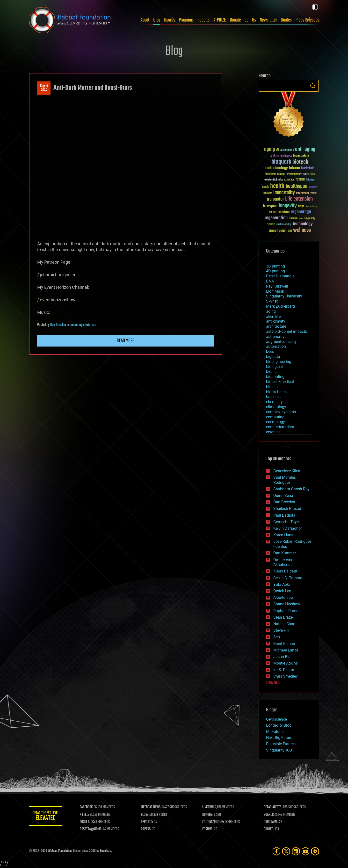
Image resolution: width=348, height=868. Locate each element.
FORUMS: (208, 829)
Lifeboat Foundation (60, 851)
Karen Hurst (283, 535)
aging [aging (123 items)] (270, 149)
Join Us (250, 20)
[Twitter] (286, 851)
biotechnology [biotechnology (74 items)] (277, 168)
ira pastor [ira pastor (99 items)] (275, 199)
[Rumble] (315, 851)
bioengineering (279, 362)
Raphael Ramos (287, 611)
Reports (203, 20)
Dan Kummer (285, 553)
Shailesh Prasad (287, 509)
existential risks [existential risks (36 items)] (274, 180)
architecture (276, 326)
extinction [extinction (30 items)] (289, 180)
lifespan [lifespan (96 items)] (270, 206)
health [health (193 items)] (277, 186)
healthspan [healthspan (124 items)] (297, 186)
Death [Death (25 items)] (312, 174)
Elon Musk (275, 291)
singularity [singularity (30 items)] (310, 219)
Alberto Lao (283, 597)
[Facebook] (276, 851)
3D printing (275, 266)
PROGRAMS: (271, 822)
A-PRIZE (220, 20)
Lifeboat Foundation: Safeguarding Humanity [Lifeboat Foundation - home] (70, 20)
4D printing (275, 271)
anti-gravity (276, 321)
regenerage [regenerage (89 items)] (301, 212)
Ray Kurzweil (277, 286)
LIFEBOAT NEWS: (152, 807)
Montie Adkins (286, 663)
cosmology (77, 325)
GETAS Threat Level (46, 817)
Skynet (272, 301)
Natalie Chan (284, 624)
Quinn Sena (283, 495)
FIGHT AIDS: (88, 822)
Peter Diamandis (280, 276)
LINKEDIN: (209, 807)
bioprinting (275, 377)
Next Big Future (279, 738)
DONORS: (208, 815)
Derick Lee (282, 591)
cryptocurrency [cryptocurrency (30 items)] (294, 174)
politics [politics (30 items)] (273, 213)
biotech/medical (280, 382)
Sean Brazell (284, 617)
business (274, 397)
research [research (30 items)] (293, 219)
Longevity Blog (279, 725)
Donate (235, 20)
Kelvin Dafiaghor (288, 528)
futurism (91, 325)
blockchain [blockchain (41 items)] (308, 168)
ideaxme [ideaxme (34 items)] (268, 194)
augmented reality (281, 342)
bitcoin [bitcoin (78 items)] (294, 168)
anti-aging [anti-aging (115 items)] (305, 149)
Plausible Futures (281, 744)
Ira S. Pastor (284, 670)
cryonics (273, 432)
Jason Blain (283, 657)
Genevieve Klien (287, 471)
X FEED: (85, 815)
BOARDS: (269, 815)
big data (273, 357)
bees (270, 351)
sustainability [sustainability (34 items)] (284, 225)
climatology (276, 407)
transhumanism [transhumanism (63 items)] (280, 231)
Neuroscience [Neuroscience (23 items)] (311, 207)
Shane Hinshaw (287, 604)
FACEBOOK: (87, 807)
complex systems (281, 412)
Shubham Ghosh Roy (291, 489)
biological (274, 367)
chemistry (274, 402)
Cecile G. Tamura (288, 578)
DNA (270, 281)
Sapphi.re (106, 851)
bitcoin (272, 387)
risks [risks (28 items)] (301, 218)
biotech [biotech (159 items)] (300, 162)
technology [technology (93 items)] (303, 224)
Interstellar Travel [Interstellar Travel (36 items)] (306, 193)
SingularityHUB (279, 750)
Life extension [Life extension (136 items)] (299, 199)
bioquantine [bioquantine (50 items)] (301, 156)
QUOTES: (269, 829)
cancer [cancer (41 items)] (281, 174)
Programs (186, 20)
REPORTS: (147, 822)
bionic (271, 372)
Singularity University (284, 296)
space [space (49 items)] (271, 224)
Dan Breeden (58, 325)
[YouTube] (305, 851)
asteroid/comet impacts (286, 331)
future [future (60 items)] (300, 179)
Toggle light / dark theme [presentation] (315, 7)
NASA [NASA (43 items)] (301, 207)
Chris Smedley (286, 676)
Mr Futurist (275, 732)
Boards (170, 20)
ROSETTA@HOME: (91, 829)
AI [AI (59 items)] (278, 150)
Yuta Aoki (282, 584)
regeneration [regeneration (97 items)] (276, 218)
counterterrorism (280, 427)
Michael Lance (286, 650)
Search (313, 86)
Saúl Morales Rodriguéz (285, 480)
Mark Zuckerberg (280, 306)
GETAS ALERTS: (273, 807)
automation (276, 346)
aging (271, 311)
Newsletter (268, 20)
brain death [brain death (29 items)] (270, 174)
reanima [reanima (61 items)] (284, 212)
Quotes (286, 20)
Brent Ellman (284, 644)
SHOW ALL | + (273, 683)
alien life (273, 316)
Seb (277, 637)
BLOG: (145, 815)
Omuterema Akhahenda (283, 562)
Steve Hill (281, 630)
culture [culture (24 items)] (306, 174)
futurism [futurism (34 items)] (311, 180)
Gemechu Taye (286, 522)
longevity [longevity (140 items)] (288, 206)
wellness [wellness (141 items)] (302, 230)
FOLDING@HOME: (214, 822)
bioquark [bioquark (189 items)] (281, 162)
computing (275, 417)
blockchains (276, 392)
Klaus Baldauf (285, 571)
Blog (157, 20)
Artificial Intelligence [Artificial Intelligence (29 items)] (281, 156)
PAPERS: (147, 829)
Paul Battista (284, 515)
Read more (126, 341)
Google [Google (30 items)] (266, 187)
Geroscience (276, 719)
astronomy (275, 336)
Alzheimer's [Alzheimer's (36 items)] (287, 150)
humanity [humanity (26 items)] (313, 187)
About (145, 20)
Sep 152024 (44, 88)
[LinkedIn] (296, 851)
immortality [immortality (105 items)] (284, 193)
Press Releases (307, 20)
